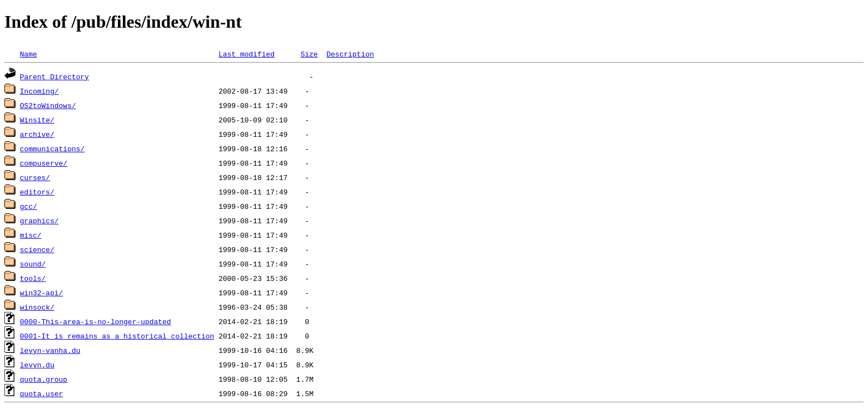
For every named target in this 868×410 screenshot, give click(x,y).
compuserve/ (44, 163)
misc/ (31, 235)
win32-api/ (42, 293)
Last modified (247, 54)
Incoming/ (39, 91)
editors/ (37, 192)
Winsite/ (37, 120)
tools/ (33, 278)
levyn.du (37, 365)
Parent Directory (55, 76)
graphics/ (39, 221)
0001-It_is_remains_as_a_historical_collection (117, 336)
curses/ (35, 177)
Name (29, 54)
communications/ (52, 148)
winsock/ (37, 307)
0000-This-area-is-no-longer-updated (95, 321)
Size (309, 54)
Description (350, 54)
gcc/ (29, 206)
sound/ (33, 264)
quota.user (42, 393)
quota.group (44, 379)
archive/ (37, 134)
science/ (37, 249)
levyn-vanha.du (50, 350)
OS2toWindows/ (48, 105)
